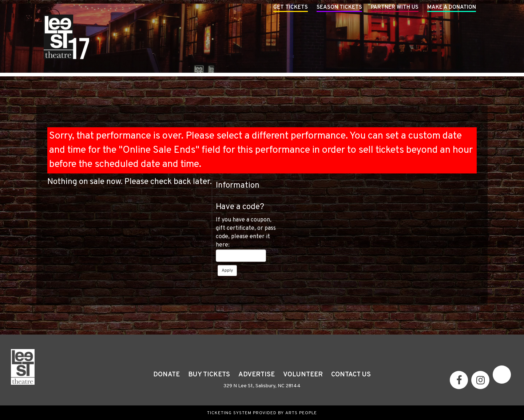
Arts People (301, 413)
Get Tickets (291, 8)
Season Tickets (339, 8)
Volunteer (303, 375)
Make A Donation (452, 8)
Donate (166, 375)
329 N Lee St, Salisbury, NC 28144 (262, 386)
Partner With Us (395, 8)
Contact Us (351, 375)
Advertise (257, 375)
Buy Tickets (209, 375)
